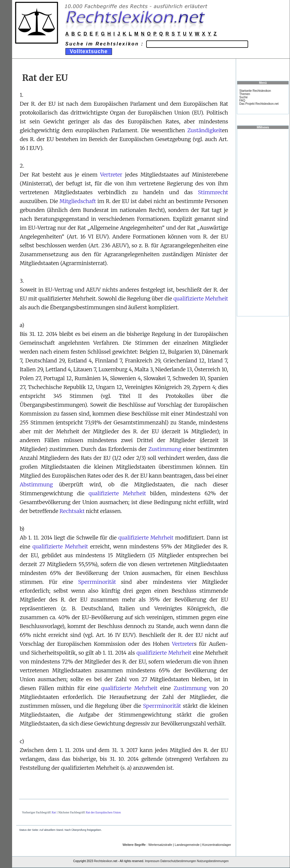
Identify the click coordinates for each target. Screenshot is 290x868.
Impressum (152, 861)
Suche (243, 97)
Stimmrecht (213, 192)
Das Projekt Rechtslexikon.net (259, 104)
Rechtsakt (72, 511)
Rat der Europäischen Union (103, 812)
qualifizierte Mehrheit (201, 299)
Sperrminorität (97, 582)
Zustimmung (165, 449)
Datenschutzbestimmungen (178, 861)
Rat (54, 812)
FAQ (242, 100)
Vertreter (111, 175)
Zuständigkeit (205, 130)
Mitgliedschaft (78, 201)
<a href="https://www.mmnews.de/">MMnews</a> (263, 222)
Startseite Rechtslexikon (255, 91)
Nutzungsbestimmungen (213, 861)
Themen (245, 94)
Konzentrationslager (217, 845)
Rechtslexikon (103, 861)
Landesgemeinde (187, 845)
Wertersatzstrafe (160, 845)
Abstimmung (36, 484)
